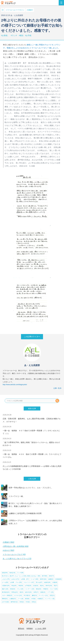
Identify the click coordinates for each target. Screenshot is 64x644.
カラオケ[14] (18, 595)
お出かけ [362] (8, 550)
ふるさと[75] (6, 579)
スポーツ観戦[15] (7, 595)
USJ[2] (28, 602)
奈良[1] (34, 602)
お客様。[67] (25, 579)
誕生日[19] (28, 592)
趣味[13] (34, 595)
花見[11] (52, 595)
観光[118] (12, 573)
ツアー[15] (50, 592)
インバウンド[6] (50, 599)
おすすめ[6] (5, 602)
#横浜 (21, 35)
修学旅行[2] (14, 602)
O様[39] (21, 586)
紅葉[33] (36, 586)
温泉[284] (5, 573)
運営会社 (21, 629)
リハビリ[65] (34, 579)
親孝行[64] (43, 579)
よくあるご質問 (41, 629)
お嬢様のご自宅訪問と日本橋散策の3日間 (25, 513)
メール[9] (20, 599)
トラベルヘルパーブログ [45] (14, 554)
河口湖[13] (27, 595)
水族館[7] (40, 599)
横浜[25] (39, 589)
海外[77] (51, 576)
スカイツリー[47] (29, 582)
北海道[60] (58, 579)
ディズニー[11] (43, 595)
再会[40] (14, 586)
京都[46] (55, 582)
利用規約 (30, 629)
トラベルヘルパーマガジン (15, 10)
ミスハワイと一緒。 (17, 496)
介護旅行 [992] (8, 542)
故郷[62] (51, 579)
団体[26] (13, 589)
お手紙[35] (28, 586)
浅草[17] (36, 592)
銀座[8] (27, 599)
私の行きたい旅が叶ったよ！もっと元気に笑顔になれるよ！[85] (21, 576)
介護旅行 (30, 10)
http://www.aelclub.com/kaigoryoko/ (15, 385)
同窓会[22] (15, 592)
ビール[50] (5, 582)
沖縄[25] (45, 589)
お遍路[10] (13, 599)
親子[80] (45, 576)
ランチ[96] (20, 573)
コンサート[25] (30, 589)
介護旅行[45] (6, 586)
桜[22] (21, 592)
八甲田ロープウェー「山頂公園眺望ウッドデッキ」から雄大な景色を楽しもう (35, 522)
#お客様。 (5, 35)
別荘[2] (22, 602)
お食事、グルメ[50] (16, 582)
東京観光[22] (6, 592)
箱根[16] (43, 592)
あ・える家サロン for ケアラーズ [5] (17, 559)
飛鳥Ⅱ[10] (5, 599)
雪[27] (56, 586)
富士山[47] (39, 582)
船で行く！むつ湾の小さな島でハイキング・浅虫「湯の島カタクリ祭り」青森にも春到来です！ (35, 505)
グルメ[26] (20, 589)
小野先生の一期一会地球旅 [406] (16, 546)
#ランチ (14, 35)
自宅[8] (33, 599)
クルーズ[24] (54, 589)
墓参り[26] (5, 589)
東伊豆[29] (49, 586)
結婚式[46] (47, 582)
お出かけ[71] (15, 579)
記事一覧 (57, 388)
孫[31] (42, 586)
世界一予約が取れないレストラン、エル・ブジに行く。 (31, 488)
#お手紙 (28, 35)
